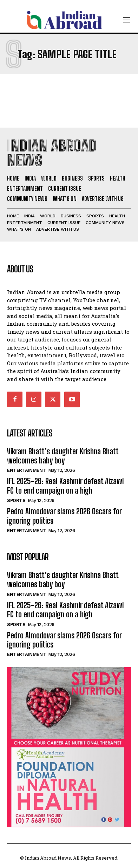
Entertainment (27, 470)
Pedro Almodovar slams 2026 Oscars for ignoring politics (64, 516)
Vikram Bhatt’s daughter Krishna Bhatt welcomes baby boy (63, 456)
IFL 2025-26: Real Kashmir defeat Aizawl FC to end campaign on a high (65, 486)
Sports (16, 500)
